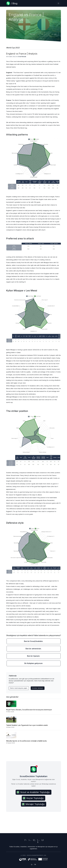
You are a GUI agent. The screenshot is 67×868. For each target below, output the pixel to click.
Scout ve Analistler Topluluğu (33, 792)
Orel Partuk (22, 57)
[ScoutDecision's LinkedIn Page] (34, 840)
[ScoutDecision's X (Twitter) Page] (25, 840)
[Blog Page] (12, 3)
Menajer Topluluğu (33, 804)
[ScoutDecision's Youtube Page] (38, 842)
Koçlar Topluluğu (33, 798)
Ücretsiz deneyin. (38, 688)
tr (33, 865)
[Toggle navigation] (58, 3)
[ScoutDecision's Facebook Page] (42, 840)
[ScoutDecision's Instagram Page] (29, 840)
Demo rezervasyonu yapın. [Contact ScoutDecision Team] (19, 688)
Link (54, 34)
